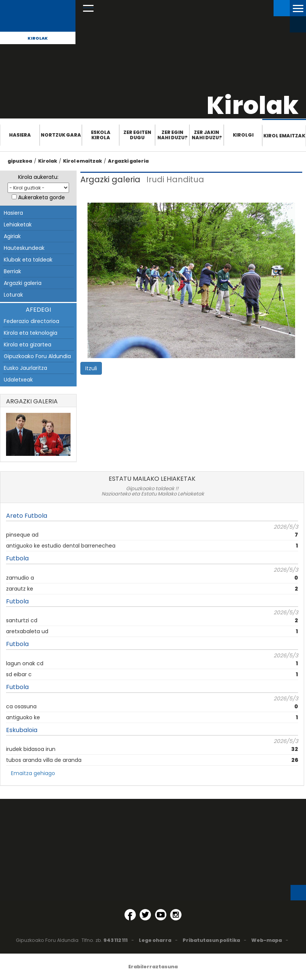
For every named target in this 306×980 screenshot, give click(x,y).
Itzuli (91, 368)
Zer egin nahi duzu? (172, 135)
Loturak (13, 295)
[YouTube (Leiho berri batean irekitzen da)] (161, 915)
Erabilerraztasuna (153, 967)
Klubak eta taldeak (28, 260)
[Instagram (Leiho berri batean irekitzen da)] (176, 915)
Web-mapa (267, 940)
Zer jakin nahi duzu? (207, 135)
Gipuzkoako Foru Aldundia (37, 356)
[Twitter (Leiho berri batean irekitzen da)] (145, 915)
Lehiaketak (18, 225)
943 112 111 (115, 940)
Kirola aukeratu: (38, 177)
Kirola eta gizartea (28, 345)
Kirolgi (243, 135)
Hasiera (20, 135)
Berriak (12, 271)
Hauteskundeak (24, 248)
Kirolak (38, 38)
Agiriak (12, 236)
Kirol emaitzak (284, 136)
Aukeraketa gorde (42, 197)
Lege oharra (155, 940)
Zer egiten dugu (137, 135)
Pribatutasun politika (211, 940)
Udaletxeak (18, 380)
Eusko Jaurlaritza (25, 368)
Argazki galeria (128, 161)
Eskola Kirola (101, 135)
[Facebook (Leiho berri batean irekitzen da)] (130, 915)
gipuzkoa (20, 161)
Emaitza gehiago (33, 773)
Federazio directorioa (32, 321)
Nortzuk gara (61, 135)
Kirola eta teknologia (31, 333)
